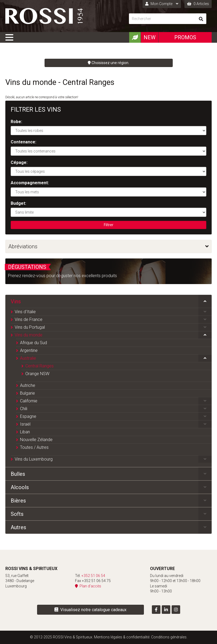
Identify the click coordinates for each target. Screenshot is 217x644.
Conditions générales (169, 637)
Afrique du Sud (33, 343)
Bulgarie (27, 393)
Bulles (18, 474)
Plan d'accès (88, 586)
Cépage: (19, 162)
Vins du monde (29, 335)
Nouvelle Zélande (36, 440)
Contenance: (23, 142)
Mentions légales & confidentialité (122, 637)
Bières (18, 501)
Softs (17, 514)
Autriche (28, 385)
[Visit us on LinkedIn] (166, 610)
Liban (25, 432)
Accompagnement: (30, 183)
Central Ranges (40, 366)
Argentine (29, 350)
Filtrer (109, 225)
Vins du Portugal (30, 327)
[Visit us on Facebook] (156, 610)
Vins (16, 301)
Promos (185, 37)
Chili (24, 409)
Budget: (18, 203)
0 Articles (198, 4)
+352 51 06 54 (93, 576)
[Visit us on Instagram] (176, 610)
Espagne (28, 416)
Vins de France (29, 319)
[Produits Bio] (135, 37)
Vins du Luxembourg (34, 459)
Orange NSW (37, 374)
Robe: (16, 122)
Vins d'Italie (25, 312)
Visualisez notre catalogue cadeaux (90, 610)
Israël (25, 424)
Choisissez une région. (108, 63)
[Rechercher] (162, 19)
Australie (28, 358)
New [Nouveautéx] (150, 37)
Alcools (20, 487)
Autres (18, 527)
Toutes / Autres (34, 447)
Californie (29, 401)
